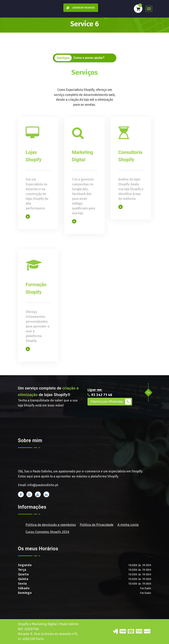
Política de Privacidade (97, 525)
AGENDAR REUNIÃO (80, 8)
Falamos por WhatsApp (111, 402)
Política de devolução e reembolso (51, 525)
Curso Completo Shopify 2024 (48, 532)
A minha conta (128, 525)
